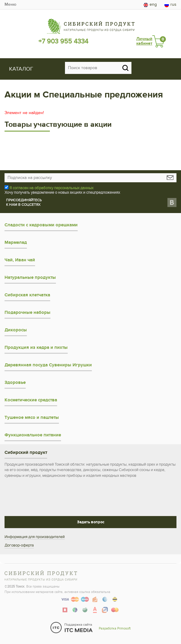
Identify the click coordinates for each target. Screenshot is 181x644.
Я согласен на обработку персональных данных (51, 188)
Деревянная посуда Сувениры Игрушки (48, 365)
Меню (10, 4)
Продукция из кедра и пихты (36, 348)
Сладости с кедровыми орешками (41, 225)
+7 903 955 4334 (63, 41)
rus (170, 5)
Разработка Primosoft (115, 628)
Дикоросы (16, 330)
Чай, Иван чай (20, 260)
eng (150, 5)
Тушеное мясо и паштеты (32, 418)
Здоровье (15, 383)
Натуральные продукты (30, 277)
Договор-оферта (19, 545)
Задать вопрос (91, 522)
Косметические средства (31, 400)
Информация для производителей (35, 537)
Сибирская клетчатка (27, 295)
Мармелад (16, 242)
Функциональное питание (33, 435)
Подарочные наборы (27, 312)
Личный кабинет (144, 41)
